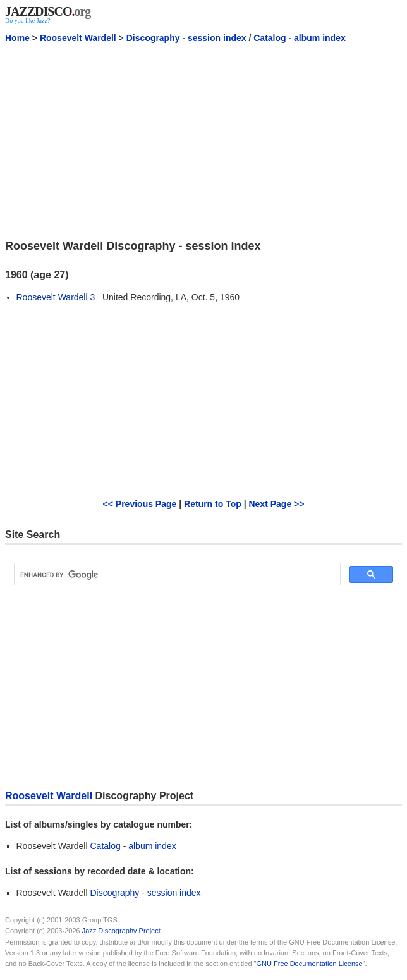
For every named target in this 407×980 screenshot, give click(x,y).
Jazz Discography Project (121, 931)
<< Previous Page (140, 504)
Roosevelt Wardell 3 (56, 297)
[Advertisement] (203, 140)
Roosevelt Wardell (78, 38)
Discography (153, 38)
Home (17, 38)
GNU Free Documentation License (310, 964)
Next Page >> (276, 504)
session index (217, 38)
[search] (176, 575)
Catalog (270, 38)
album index (320, 38)
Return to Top (213, 504)
